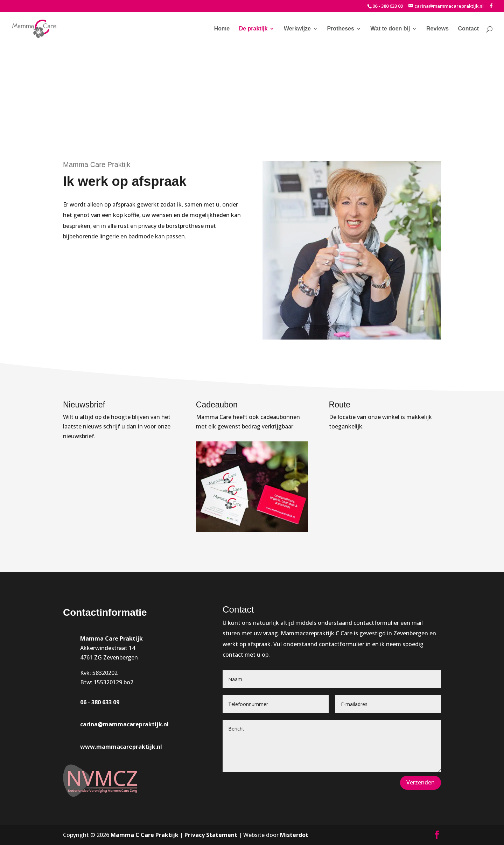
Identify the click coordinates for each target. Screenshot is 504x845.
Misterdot (294, 835)
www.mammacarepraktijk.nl (121, 747)
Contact (468, 29)
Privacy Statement (211, 835)
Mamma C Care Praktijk (145, 835)
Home (222, 29)
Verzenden (421, 782)
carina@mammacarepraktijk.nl (124, 724)
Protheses (340, 29)
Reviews (437, 29)
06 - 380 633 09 (388, 6)
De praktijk (253, 29)
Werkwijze (297, 29)
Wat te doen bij (390, 29)
